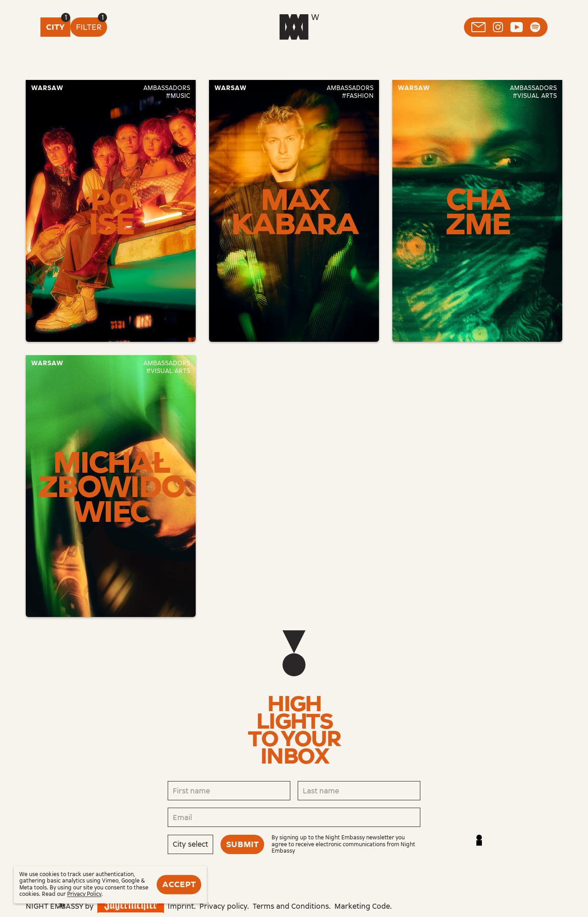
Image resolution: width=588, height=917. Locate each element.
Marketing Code (362, 906)
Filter (89, 27)
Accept (179, 884)
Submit (242, 844)
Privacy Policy (84, 894)
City (55, 27)
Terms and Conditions (291, 906)
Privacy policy (223, 906)
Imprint (181, 906)
